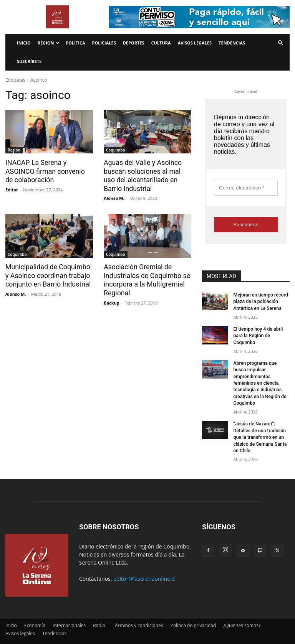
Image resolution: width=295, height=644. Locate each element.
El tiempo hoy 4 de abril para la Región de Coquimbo (257, 335)
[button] (280, 43)
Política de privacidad (193, 615)
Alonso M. (114, 197)
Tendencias (232, 43)
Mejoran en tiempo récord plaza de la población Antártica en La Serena (260, 301)
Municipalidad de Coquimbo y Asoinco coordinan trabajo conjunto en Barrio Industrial (48, 275)
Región (49, 43)
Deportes (134, 43)
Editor (12, 189)
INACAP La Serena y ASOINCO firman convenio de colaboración (48, 171)
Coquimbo (116, 150)
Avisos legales (195, 43)
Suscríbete (29, 61)
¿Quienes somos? (242, 615)
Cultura (161, 43)
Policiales (104, 43)
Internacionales (69, 615)
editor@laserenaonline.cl (144, 569)
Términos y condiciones (138, 615)
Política (75, 43)
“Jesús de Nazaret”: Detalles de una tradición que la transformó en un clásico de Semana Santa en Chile (259, 428)
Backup (112, 301)
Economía (35, 615)
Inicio (24, 43)
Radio (99, 615)
